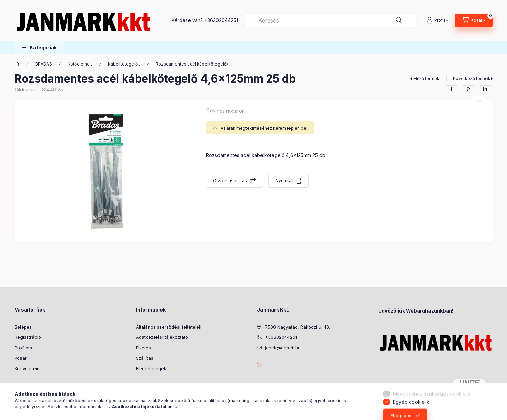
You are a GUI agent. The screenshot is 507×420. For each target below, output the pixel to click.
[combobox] (330, 20)
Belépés (23, 327)
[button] (39, 48)
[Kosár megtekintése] (474, 20)
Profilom (23, 348)
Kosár (21, 358)
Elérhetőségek (151, 368)
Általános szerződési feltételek (169, 327)
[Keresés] (399, 20)
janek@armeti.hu (283, 348)
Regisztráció (28, 337)
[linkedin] (485, 89)
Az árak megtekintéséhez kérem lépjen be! (264, 128)
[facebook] (451, 89)
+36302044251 (221, 20)
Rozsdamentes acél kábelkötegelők (192, 64)
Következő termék (472, 79)
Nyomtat (284, 181)
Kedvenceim (28, 368)
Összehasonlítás (230, 181)
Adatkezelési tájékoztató (162, 337)
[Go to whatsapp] (491, 400)
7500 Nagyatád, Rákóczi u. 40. (298, 327)
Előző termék (426, 79)
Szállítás (145, 358)
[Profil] (437, 20)
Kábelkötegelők (124, 64)
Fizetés (143, 348)
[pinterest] (468, 89)
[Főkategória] (17, 64)
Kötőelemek (80, 64)
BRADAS (44, 64)
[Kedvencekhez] (479, 100)
